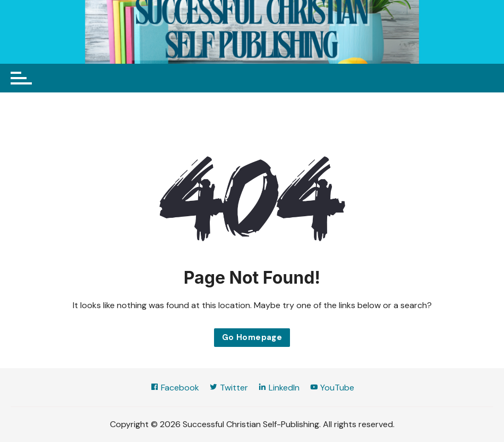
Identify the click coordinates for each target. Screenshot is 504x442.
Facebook (175, 388)
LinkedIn (279, 388)
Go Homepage (252, 337)
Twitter (229, 388)
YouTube (332, 388)
